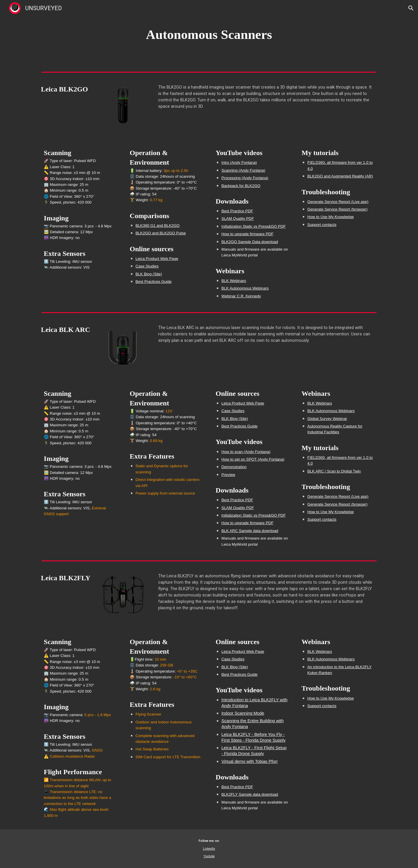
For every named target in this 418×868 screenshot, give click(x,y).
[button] (411, 8)
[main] (209, 35)
